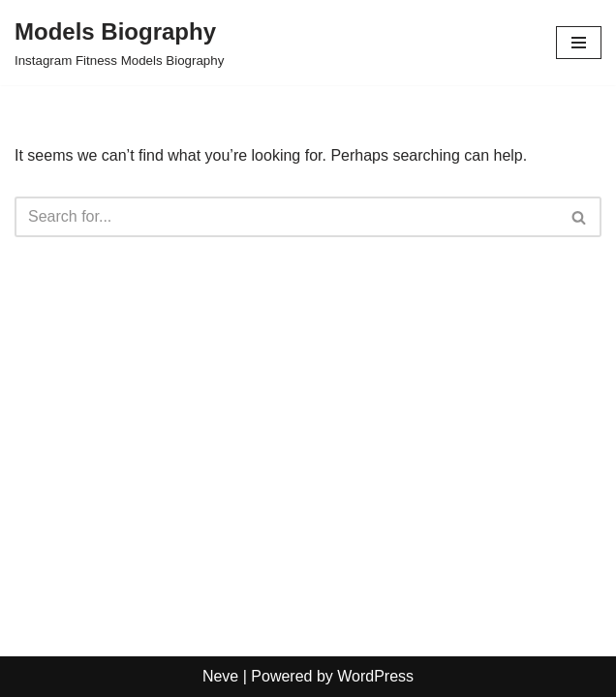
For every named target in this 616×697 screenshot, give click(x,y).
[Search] (286, 217)
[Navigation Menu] (579, 43)
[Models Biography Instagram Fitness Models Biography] (119, 43)
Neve (220, 676)
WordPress (375, 676)
